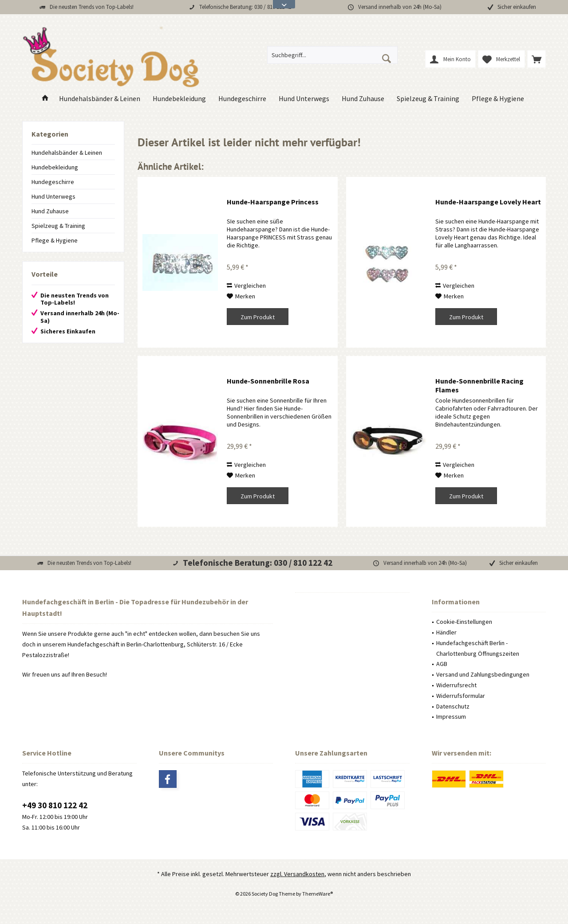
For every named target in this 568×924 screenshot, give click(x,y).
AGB (442, 664)
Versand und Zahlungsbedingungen (483, 674)
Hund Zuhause (50, 211)
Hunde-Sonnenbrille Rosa (268, 381)
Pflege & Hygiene (55, 240)
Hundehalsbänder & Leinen (67, 153)
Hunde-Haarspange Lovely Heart (488, 202)
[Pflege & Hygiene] (498, 99)
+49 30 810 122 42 (55, 805)
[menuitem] (536, 59)
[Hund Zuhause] (363, 99)
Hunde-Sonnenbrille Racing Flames (479, 385)
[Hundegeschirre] (242, 99)
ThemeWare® (318, 894)
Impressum (451, 716)
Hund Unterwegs (53, 196)
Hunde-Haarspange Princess (273, 202)
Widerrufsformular (461, 696)
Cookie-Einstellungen (464, 622)
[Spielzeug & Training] (428, 99)
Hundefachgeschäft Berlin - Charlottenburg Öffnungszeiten (478, 648)
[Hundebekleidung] (179, 99)
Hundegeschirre (53, 182)
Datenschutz (453, 706)
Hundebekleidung (55, 167)
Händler (446, 632)
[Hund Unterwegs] (304, 99)
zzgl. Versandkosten (297, 874)
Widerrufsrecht (456, 685)
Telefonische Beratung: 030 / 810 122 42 (245, 7)
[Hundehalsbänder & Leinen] (100, 99)
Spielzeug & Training (58, 226)
